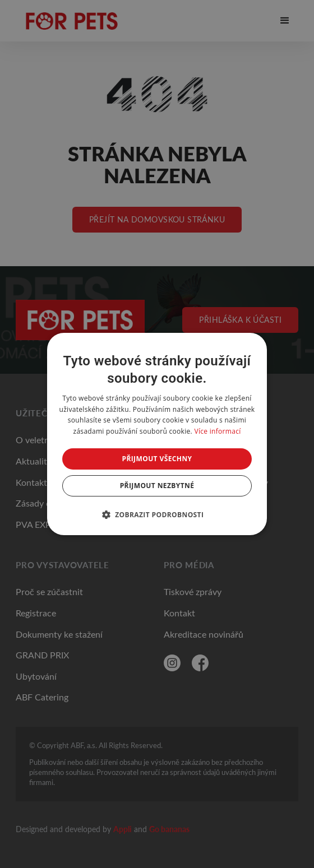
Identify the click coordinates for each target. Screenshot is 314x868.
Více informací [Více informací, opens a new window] (217, 431)
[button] (157, 514)
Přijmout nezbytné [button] (157, 486)
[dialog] (157, 434)
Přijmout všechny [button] (157, 459)
